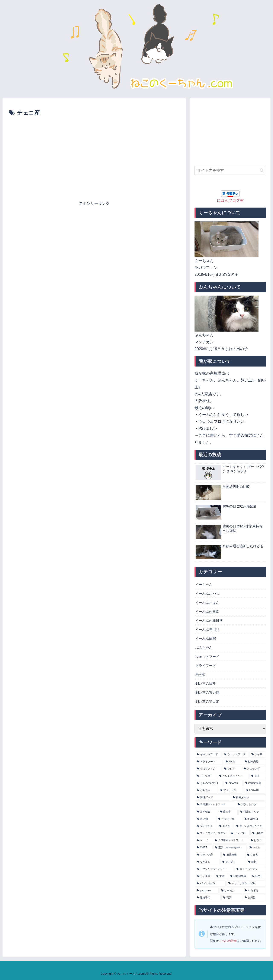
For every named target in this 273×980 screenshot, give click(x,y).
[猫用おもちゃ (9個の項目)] (252, 812)
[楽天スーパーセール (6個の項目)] (230, 848)
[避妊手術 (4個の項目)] (208, 898)
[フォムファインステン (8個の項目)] (212, 833)
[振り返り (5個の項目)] (233, 862)
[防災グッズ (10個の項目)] (212, 798)
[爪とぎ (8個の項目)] (225, 826)
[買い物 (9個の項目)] (205, 819)
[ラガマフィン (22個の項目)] (208, 769)
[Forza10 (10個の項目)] (255, 790)
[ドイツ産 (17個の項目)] (206, 776)
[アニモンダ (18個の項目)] (254, 769)
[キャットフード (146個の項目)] (208, 755)
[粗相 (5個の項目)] (256, 862)
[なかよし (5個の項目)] (207, 862)
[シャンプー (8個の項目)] (239, 833)
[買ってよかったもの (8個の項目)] (250, 826)
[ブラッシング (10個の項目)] (251, 805)
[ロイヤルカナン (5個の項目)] (250, 869)
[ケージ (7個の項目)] (203, 840)
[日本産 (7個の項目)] (258, 833)
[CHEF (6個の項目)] (204, 848)
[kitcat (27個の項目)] (233, 762)
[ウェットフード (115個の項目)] (235, 755)
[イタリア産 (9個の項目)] (229, 819)
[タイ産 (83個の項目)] (258, 755)
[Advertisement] (94, 129)
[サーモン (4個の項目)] (231, 891)
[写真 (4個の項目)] (232, 898)
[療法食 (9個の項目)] (228, 812)
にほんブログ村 (230, 200)
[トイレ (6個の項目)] (257, 848)
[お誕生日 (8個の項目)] (254, 819)
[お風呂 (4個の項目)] (254, 898)
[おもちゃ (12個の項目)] (206, 790)
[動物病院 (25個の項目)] (254, 762)
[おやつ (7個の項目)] (257, 840)
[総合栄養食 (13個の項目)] (255, 783)
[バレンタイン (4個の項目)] (210, 883)
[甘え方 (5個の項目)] (256, 855)
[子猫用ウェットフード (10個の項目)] (215, 805)
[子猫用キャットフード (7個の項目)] (230, 840)
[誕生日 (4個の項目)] (258, 876)
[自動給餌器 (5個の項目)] (239, 876)
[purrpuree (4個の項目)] (207, 891)
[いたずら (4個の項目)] (254, 891)
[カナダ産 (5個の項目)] (204, 876)
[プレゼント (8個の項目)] (206, 826)
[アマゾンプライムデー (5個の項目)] (214, 869)
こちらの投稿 (228, 941)
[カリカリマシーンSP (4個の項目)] (246, 883)
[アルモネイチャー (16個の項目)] (233, 776)
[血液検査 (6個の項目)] (233, 855)
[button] (262, 170)
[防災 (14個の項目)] (258, 776)
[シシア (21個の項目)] (232, 769)
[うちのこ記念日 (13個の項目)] (209, 783)
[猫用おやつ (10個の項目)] (248, 798)
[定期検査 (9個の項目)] (206, 812)
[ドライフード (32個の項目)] (209, 762)
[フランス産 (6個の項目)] (208, 855)
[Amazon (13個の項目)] (233, 783)
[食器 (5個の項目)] (221, 876)
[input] (230, 171)
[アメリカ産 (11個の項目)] (231, 790)
